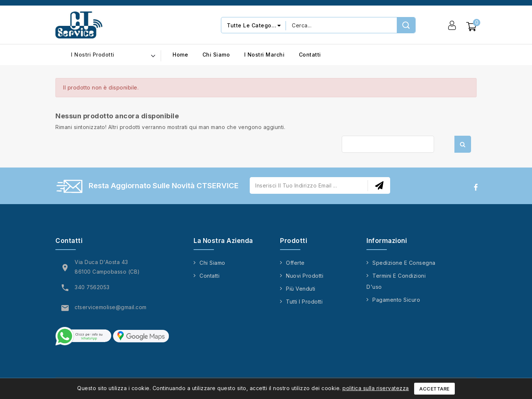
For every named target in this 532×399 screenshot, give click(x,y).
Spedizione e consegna (404, 263)
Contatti (310, 55)
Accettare (434, 389)
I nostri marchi (265, 55)
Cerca (463, 144)
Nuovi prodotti (305, 276)
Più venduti (301, 289)
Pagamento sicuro (396, 300)
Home (180, 55)
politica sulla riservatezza (376, 388)
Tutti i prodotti (304, 302)
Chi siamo (216, 55)
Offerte (295, 263)
